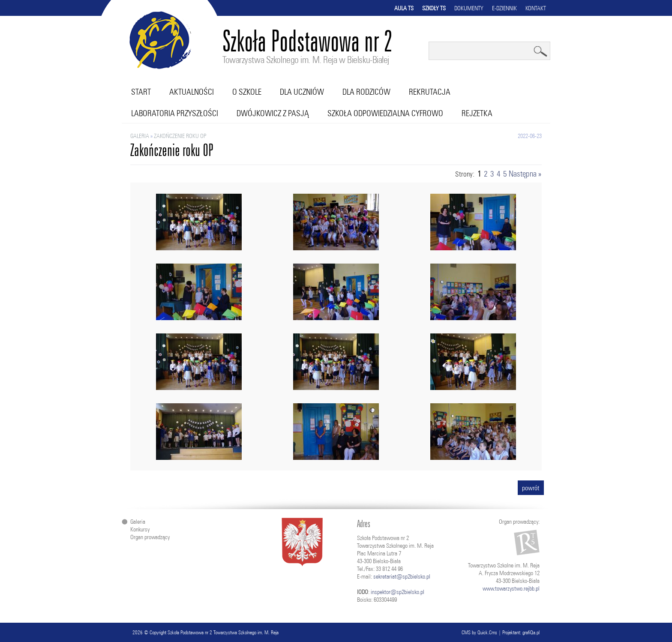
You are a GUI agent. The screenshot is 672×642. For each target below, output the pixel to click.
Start (141, 92)
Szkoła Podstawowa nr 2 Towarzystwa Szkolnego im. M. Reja (223, 632)
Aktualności (192, 92)
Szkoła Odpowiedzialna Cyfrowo (385, 113)
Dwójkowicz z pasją (273, 113)
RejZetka (477, 113)
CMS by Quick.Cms (479, 632)
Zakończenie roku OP (180, 136)
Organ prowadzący (150, 537)
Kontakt (536, 8)
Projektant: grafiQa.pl (521, 632)
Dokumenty (469, 8)
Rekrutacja (430, 92)
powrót (531, 488)
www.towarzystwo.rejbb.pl (511, 588)
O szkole (247, 92)
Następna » (525, 174)
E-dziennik (504, 8)
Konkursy (140, 529)
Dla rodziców (366, 92)
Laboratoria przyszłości (175, 113)
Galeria (140, 136)
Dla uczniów (302, 92)
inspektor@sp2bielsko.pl (397, 592)
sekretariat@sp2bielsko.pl (402, 576)
